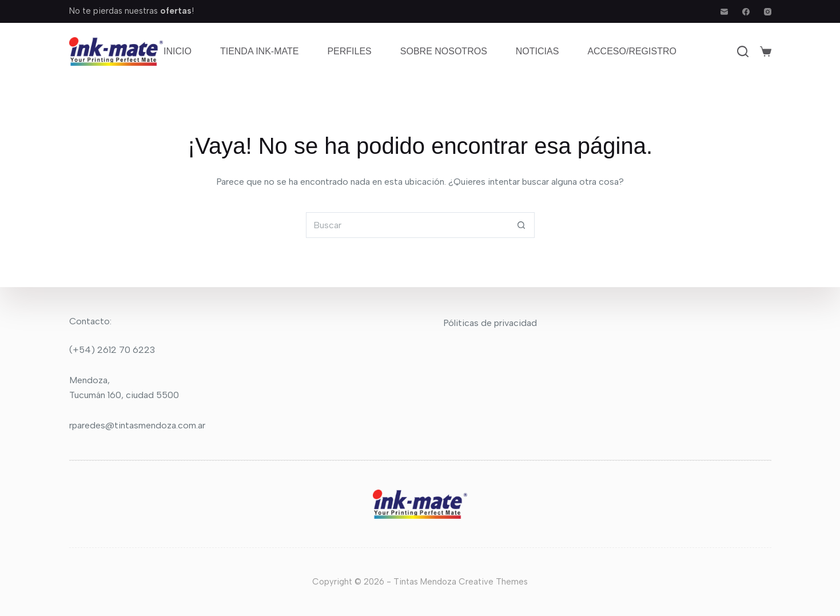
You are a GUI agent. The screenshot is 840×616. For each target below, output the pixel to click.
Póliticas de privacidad (490, 323)
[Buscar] (743, 51)
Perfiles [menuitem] (349, 51)
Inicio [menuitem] (178, 51)
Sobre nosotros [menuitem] (444, 51)
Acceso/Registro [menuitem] (632, 51)
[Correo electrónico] (724, 12)
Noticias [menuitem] (538, 51)
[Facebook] (746, 12)
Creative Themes (493, 582)
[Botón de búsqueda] (522, 225)
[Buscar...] (407, 225)
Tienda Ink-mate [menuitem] (260, 51)
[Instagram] (768, 12)
